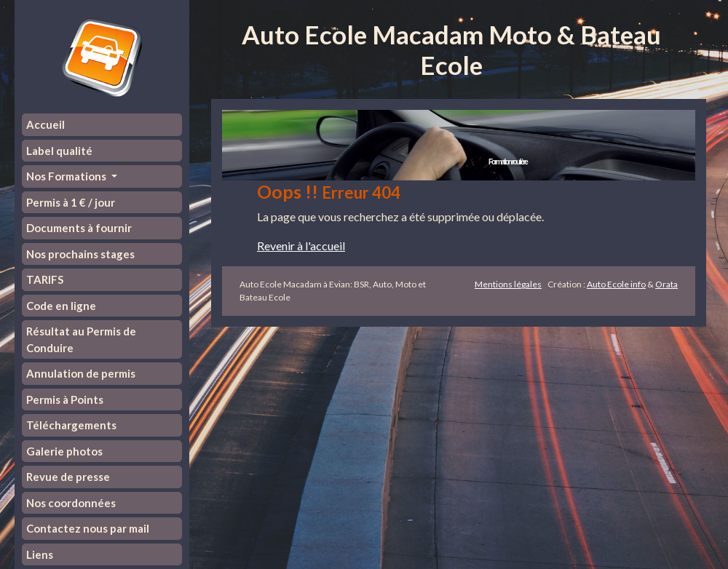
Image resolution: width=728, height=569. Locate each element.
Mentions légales (508, 284)
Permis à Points (65, 399)
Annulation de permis (81, 373)
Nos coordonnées (71, 503)
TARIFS (45, 279)
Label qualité (59, 151)
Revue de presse (68, 477)
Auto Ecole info (616, 284)
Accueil (45, 124)
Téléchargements (71, 425)
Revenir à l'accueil (301, 246)
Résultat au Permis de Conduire (81, 339)
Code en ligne (61, 306)
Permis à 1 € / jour (71, 202)
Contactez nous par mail (88, 528)
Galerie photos (64, 451)
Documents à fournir (79, 228)
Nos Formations (67, 176)
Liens (40, 554)
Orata (666, 284)
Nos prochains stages (80, 254)
